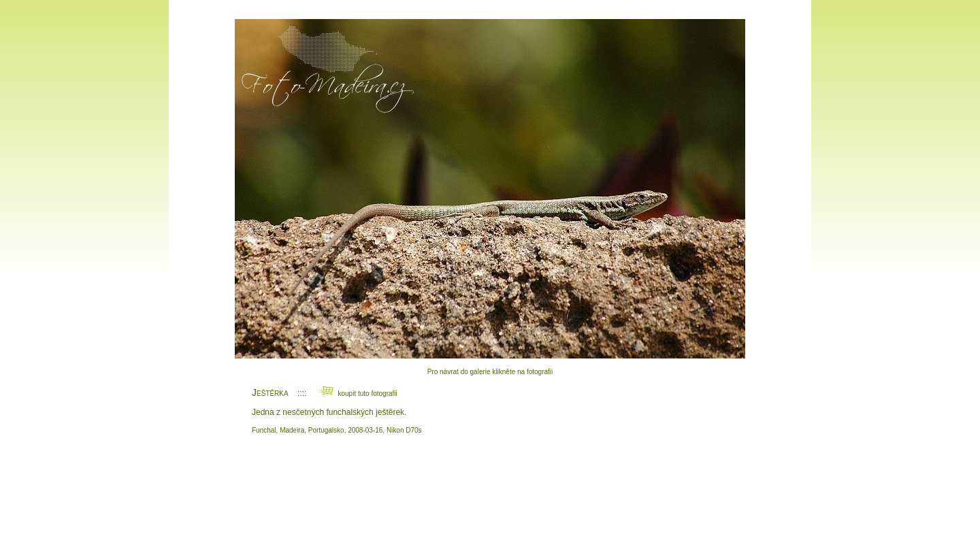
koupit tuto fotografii (357, 393)
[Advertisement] (490, 493)
